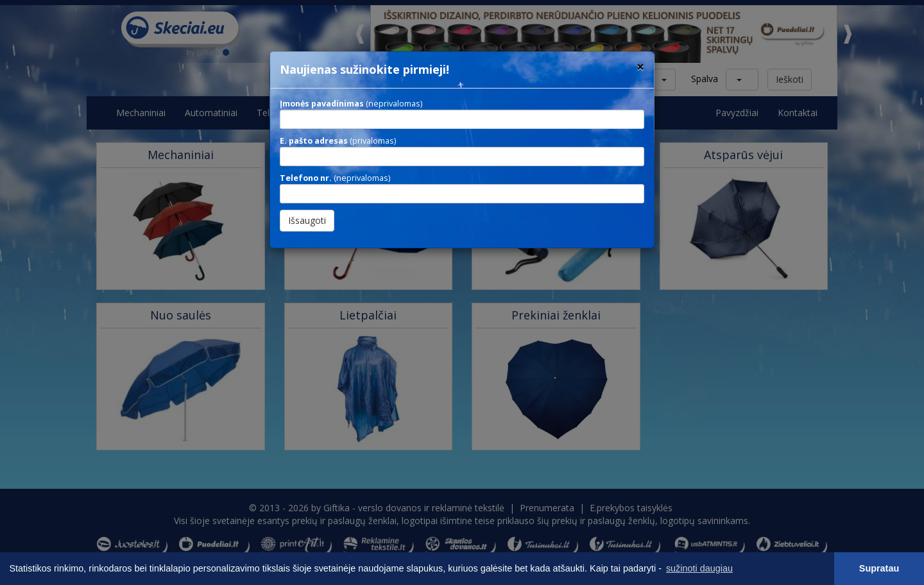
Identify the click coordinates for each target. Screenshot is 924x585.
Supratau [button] (879, 568)
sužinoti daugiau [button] (699, 568)
